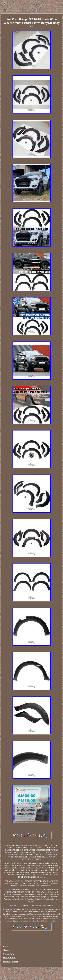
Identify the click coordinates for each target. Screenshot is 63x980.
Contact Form (9, 954)
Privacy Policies (9, 958)
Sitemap (6, 950)
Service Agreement (11, 962)
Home (6, 946)
